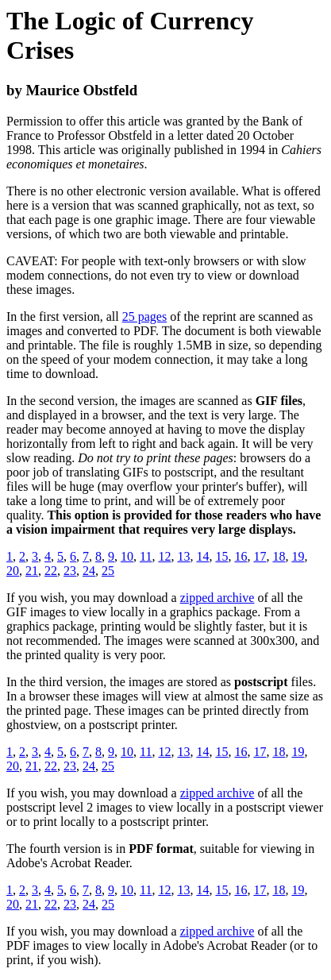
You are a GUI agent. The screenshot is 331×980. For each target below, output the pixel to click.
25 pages (144, 316)
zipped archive (217, 598)
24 (89, 571)
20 (13, 571)
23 (70, 571)
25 (108, 571)
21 (32, 571)
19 (298, 556)
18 (279, 556)
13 (183, 556)
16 (241, 556)
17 (260, 556)
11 (146, 556)
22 (51, 571)
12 (164, 556)
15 (221, 556)
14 (202, 556)
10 (127, 556)
